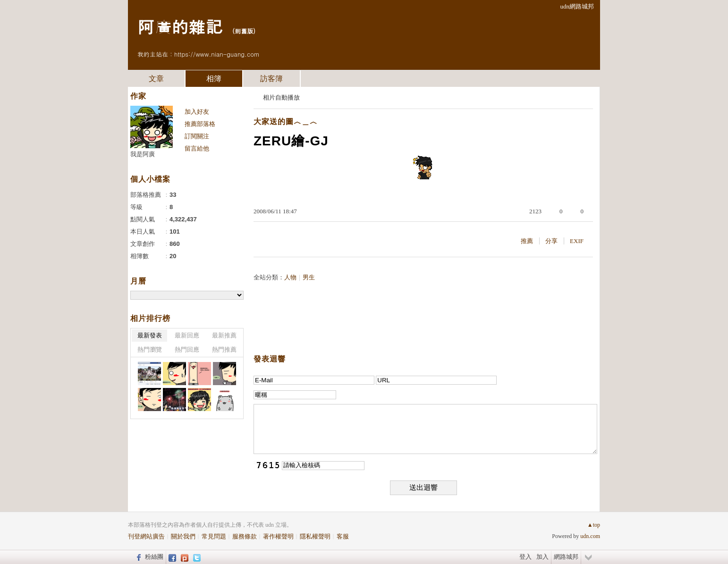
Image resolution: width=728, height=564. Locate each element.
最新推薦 (224, 335)
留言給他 (197, 148)
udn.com (590, 536)
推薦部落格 (200, 124)
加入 (542, 557)
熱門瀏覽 (150, 349)
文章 (156, 79)
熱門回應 (187, 349)
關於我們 (183, 536)
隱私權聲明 (315, 536)
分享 (551, 241)
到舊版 (244, 31)
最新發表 (150, 335)
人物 (290, 277)
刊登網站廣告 (146, 536)
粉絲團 (154, 557)
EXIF (577, 241)
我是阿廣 (143, 154)
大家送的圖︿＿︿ (286, 122)
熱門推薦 (224, 349)
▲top (594, 525)
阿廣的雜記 (180, 26)
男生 (309, 277)
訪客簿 (271, 79)
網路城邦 (566, 557)
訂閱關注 (197, 136)
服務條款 (245, 536)
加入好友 (197, 112)
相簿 (214, 79)
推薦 (527, 241)
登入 (525, 557)
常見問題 (214, 536)
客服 (343, 536)
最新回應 (187, 335)
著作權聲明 (278, 536)
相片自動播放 (281, 97)
